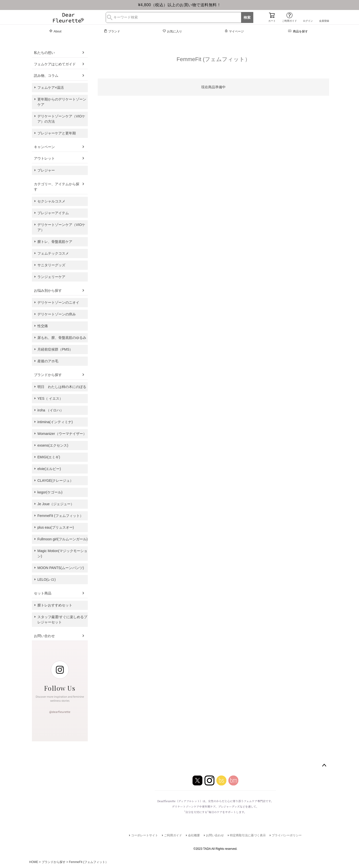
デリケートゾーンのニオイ (58, 302)
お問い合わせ (44, 636)
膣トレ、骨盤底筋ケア (55, 242)
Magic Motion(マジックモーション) (62, 553)
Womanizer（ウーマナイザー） (62, 434)
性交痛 (43, 326)
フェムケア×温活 (51, 88)
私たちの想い (44, 53)
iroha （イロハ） (50, 410)
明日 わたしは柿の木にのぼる (62, 387)
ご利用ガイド (289, 21)
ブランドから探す (48, 375)
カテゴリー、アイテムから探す (57, 187)
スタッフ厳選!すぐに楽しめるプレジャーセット (62, 620)
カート (272, 21)
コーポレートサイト (145, 835)
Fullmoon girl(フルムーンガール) (62, 539)
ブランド (112, 31)
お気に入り (172, 31)
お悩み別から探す (48, 290)
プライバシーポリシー (287, 835)
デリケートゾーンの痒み (57, 314)
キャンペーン (44, 147)
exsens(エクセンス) (53, 445)
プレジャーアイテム (53, 213)
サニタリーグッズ (51, 265)
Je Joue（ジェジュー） (56, 504)
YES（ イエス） (50, 398)
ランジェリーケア (51, 277)
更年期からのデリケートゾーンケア (62, 102)
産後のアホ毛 (48, 361)
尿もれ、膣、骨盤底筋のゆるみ (62, 338)
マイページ (234, 31)
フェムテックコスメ (53, 253)
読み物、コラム (46, 76)
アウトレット (44, 158)
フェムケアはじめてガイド (55, 64)
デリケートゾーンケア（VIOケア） (61, 227)
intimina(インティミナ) (55, 422)
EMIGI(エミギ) (49, 457)
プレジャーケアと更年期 (57, 133)
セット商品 (43, 593)
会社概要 (194, 835)
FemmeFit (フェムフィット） (60, 516)
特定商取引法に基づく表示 (248, 835)
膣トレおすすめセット (55, 605)
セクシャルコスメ (51, 201)
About (55, 31)
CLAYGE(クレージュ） (55, 481)
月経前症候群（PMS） (55, 349)
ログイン (308, 21)
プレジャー (46, 170)
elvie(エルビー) (49, 469)
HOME (34, 862)
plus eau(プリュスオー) (56, 527)
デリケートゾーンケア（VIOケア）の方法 (61, 119)
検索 (247, 17)
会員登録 (324, 21)
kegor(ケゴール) (50, 492)
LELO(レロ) (46, 579)
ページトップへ (324, 766)
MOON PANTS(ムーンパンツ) (61, 568)
